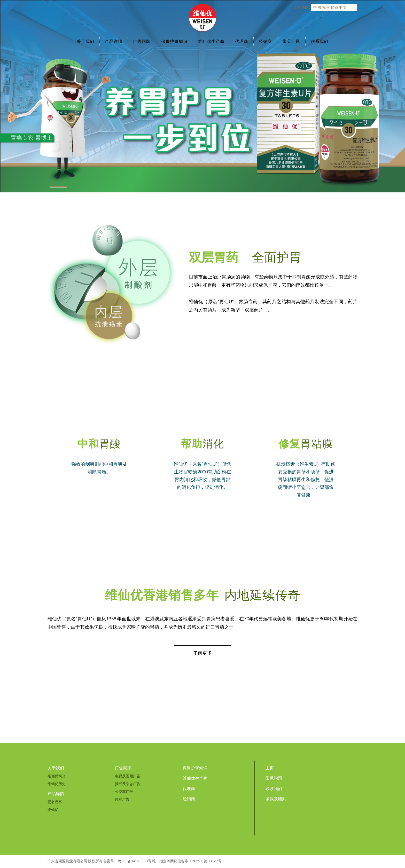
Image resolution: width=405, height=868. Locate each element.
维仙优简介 (57, 776)
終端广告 (122, 799)
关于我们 (85, 41)
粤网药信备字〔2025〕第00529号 (194, 861)
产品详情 (114, 41)
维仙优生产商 (211, 41)
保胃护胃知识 (174, 41)
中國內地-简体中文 (330, 7)
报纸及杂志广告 (128, 784)
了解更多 (202, 653)
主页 (270, 768)
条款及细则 (276, 799)
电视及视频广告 (128, 776)
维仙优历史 (57, 784)
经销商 (265, 41)
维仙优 (53, 810)
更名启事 (55, 802)
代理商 (242, 41)
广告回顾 (142, 41)
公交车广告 (124, 791)
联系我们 (320, 41)
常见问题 (291, 41)
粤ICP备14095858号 (135, 861)
